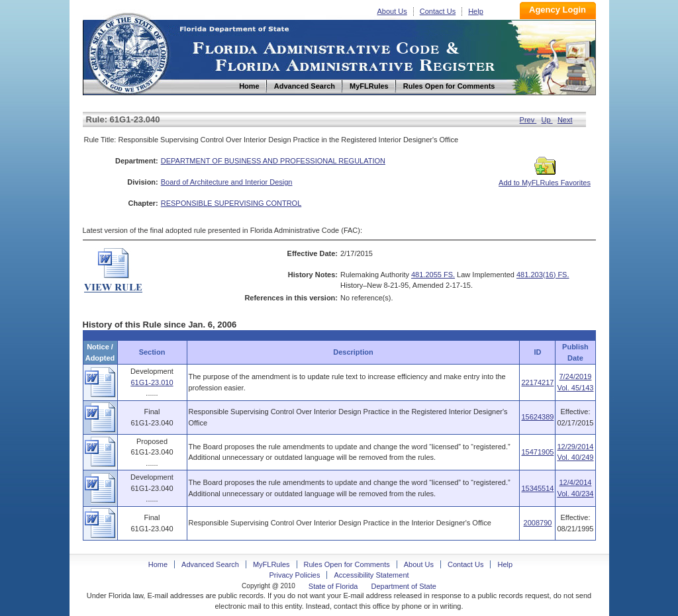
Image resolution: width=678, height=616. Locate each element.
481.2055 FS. (433, 275)
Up (547, 120)
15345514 (537, 488)
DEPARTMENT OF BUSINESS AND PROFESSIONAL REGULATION (273, 161)
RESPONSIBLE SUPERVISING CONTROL (231, 203)
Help (476, 11)
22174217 (537, 382)
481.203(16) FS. (543, 275)
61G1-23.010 (152, 382)
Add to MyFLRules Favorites (545, 179)
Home (128, 52)
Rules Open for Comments (347, 564)
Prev (528, 120)
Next (565, 120)
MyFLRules (271, 564)
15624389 (537, 417)
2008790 (538, 523)
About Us (392, 11)
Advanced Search (210, 564)
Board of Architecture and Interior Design (227, 182)
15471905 (537, 452)
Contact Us (438, 11)
